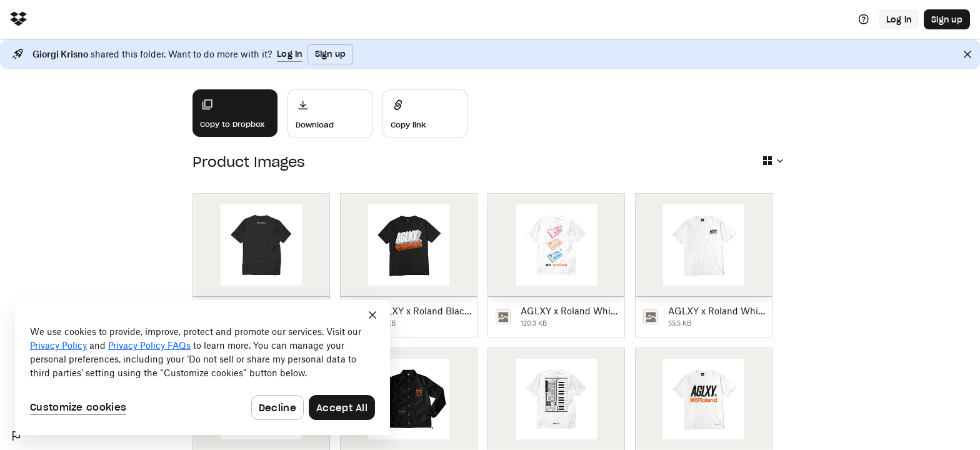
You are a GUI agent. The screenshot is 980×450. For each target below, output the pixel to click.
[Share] (425, 114)
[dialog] (202, 367)
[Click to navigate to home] (18, 20)
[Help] (864, 19)
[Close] (967, 54)
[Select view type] (772, 161)
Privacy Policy (58, 345)
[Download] (330, 114)
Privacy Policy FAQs (149, 345)
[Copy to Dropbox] (235, 113)
